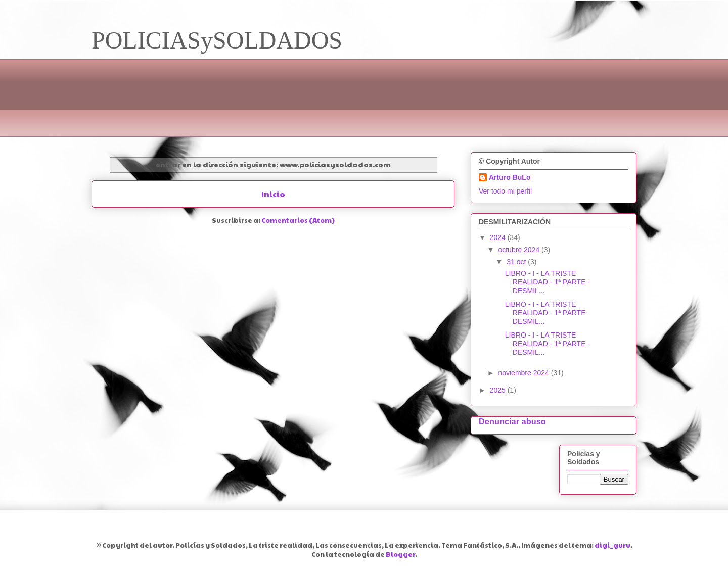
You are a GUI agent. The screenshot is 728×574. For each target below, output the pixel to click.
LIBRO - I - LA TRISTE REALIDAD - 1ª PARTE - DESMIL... (548, 282)
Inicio (273, 194)
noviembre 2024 (524, 373)
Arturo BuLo (510, 177)
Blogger (400, 554)
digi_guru (612, 545)
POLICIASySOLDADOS (217, 40)
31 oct (517, 262)
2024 (499, 237)
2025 (499, 390)
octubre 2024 (520, 250)
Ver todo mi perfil (505, 191)
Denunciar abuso (512, 421)
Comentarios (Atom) (298, 220)
